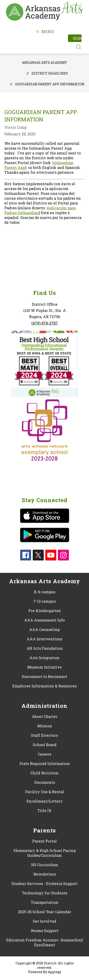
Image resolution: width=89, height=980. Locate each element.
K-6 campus (45, 592)
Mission (45, 726)
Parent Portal (44, 841)
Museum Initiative (44, 667)
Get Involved (44, 921)
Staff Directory (45, 735)
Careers (44, 754)
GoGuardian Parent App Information (50, 84)
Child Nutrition (44, 773)
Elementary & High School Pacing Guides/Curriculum (45, 853)
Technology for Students (45, 893)
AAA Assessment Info (44, 620)
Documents (45, 782)
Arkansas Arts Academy (44, 63)
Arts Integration (44, 658)
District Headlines (50, 73)
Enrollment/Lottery (45, 801)
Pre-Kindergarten (45, 611)
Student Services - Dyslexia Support (44, 883)
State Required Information (45, 763)
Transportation (45, 902)
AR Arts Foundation (45, 648)
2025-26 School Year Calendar (44, 912)
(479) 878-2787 (45, 323)
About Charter (45, 716)
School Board (45, 745)
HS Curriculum (45, 865)
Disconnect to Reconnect (44, 676)
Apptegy (54, 972)
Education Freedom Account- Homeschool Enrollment (45, 942)
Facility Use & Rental (45, 792)
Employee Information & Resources (44, 686)
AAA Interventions (44, 639)
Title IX (44, 811)
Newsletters (45, 874)
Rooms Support (45, 931)
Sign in (77, 38)
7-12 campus (45, 601)
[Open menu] (44, 32)
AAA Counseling (44, 629)
